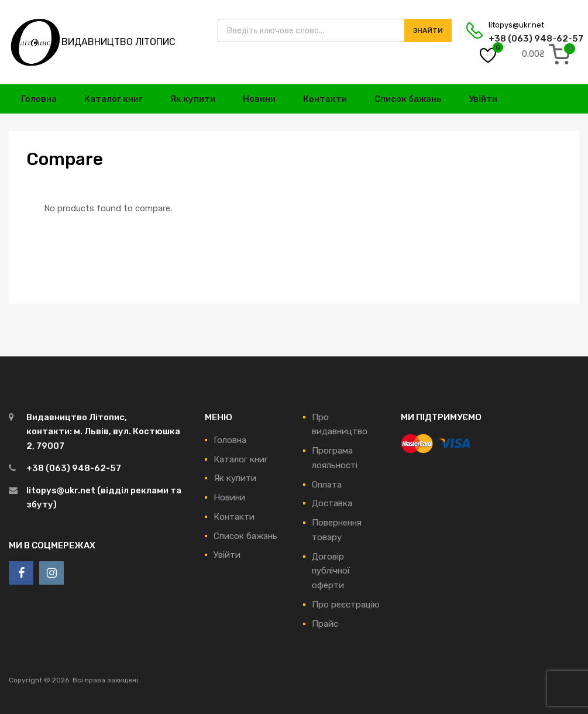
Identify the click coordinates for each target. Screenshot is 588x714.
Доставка (332, 503)
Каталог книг (114, 99)
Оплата (327, 485)
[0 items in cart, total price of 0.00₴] (549, 54)
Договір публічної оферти (331, 571)
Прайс (325, 624)
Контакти (325, 99)
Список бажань (408, 99)
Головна (39, 99)
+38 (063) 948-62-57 (517, 39)
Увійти (483, 99)
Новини (259, 99)
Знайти (428, 30)
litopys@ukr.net (516, 25)
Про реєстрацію (346, 605)
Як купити (193, 99)
